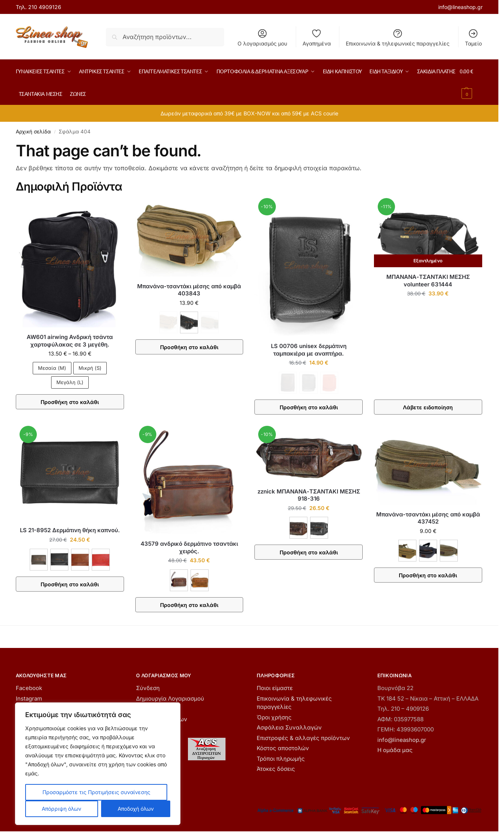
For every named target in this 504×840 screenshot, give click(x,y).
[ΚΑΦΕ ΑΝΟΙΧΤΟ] (80, 560)
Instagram (29, 698)
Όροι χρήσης (274, 717)
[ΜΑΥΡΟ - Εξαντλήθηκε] (309, 383)
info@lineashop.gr (460, 7)
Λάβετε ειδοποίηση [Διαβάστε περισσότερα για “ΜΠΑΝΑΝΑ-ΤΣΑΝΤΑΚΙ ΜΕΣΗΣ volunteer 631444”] (428, 407)
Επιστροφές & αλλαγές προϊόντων (303, 738)
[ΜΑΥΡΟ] (189, 322)
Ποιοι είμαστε (275, 688)
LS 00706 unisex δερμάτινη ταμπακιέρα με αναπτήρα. (309, 350)
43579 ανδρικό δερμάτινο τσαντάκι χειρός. (189, 547)
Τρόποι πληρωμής (281, 759)
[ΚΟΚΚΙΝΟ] (101, 560)
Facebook (29, 688)
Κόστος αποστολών (283, 748)
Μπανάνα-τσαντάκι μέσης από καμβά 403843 (189, 290)
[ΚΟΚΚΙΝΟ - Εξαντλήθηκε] (329, 383)
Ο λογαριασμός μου (262, 37)
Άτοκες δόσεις (276, 769)
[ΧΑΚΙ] (449, 551)
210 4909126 (45, 7)
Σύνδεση (148, 688)
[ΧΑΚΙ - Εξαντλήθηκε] (210, 322)
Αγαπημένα (317, 37)
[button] (471, 82)
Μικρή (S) (90, 368)
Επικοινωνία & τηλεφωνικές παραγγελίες (398, 37)
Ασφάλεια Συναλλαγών (289, 727)
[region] (98, 764)
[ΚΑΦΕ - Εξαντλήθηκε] (168, 322)
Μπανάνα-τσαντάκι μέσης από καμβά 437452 (428, 518)
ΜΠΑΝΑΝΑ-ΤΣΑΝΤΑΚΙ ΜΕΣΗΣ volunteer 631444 (428, 281)
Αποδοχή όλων (136, 809)
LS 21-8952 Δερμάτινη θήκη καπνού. (70, 530)
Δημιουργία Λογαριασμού (170, 698)
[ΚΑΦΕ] (39, 560)
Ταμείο (473, 37)
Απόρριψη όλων (61, 809)
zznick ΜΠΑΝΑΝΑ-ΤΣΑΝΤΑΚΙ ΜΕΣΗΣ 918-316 (309, 495)
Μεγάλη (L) (70, 382)
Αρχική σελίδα (33, 132)
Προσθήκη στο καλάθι (70, 402)
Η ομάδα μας (395, 750)
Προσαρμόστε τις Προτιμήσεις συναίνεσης (96, 792)
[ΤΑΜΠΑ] (200, 580)
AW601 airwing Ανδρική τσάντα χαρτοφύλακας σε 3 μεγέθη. (70, 341)
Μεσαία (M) (52, 368)
